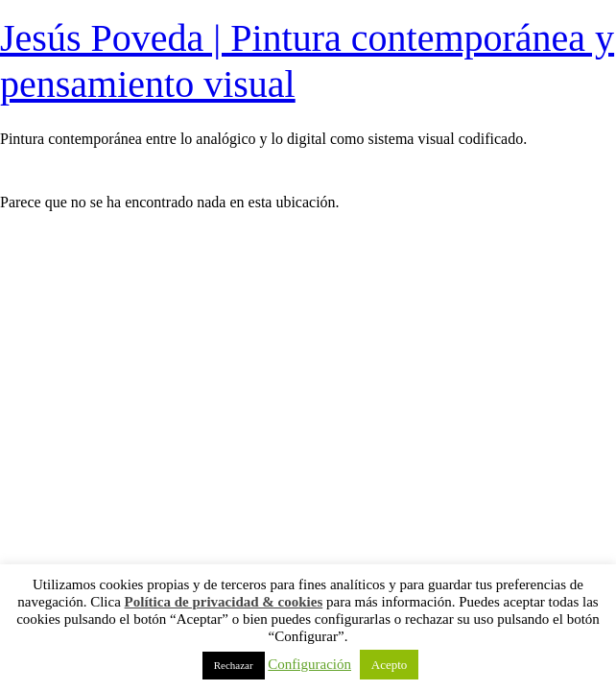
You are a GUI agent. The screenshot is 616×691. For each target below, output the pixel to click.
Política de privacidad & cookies (224, 602)
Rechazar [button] (234, 665)
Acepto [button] (390, 665)
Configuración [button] (309, 664)
